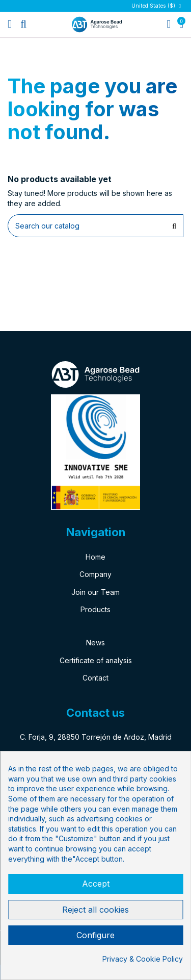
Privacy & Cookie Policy (143, 959)
